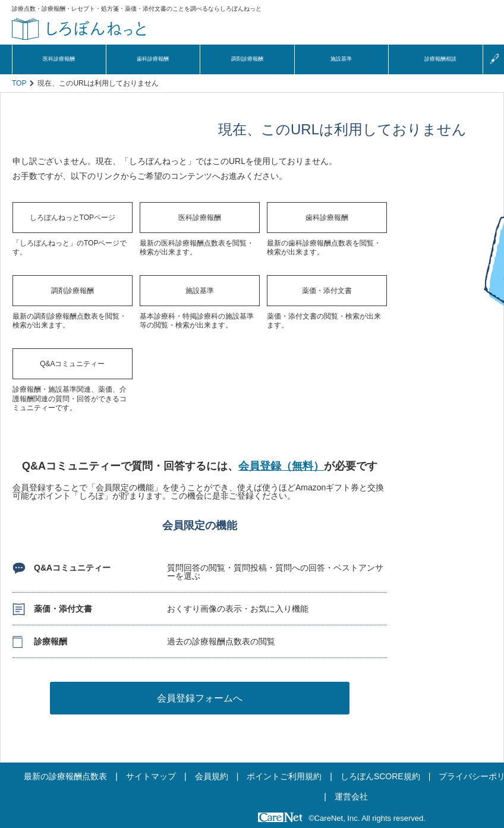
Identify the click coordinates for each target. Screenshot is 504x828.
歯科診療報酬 (153, 59)
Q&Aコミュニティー (72, 364)
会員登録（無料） (281, 466)
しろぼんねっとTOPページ (73, 218)
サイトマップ (151, 776)
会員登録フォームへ (200, 698)
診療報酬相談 (440, 59)
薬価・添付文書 (327, 291)
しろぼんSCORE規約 (380, 776)
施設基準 (341, 59)
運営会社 (351, 796)
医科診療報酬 (59, 59)
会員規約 (212, 776)
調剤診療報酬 (247, 59)
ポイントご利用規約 (284, 776)
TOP (19, 83)
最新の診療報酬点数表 (65, 776)
